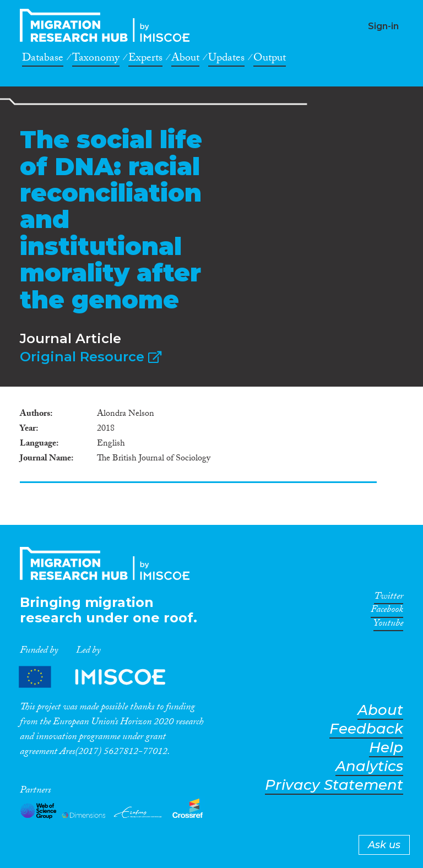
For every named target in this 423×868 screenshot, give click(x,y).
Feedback (366, 729)
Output (270, 59)
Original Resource (91, 357)
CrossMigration (108, 25)
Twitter (389, 598)
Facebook (387, 611)
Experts (145, 59)
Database (43, 59)
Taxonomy (96, 59)
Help (386, 748)
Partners (101, 677)
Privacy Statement (334, 785)
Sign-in (383, 26)
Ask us (384, 845)
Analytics (369, 766)
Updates (226, 59)
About (185, 59)
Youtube (388, 625)
